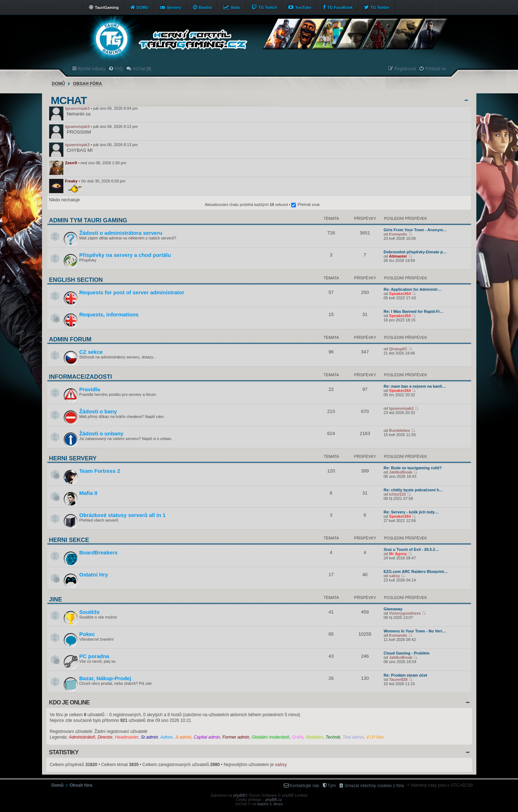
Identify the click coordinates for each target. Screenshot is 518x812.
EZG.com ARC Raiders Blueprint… (416, 571)
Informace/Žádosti (81, 377)
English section (76, 280)
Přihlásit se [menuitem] (435, 69)
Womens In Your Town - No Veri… (415, 631)
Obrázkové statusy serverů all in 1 (123, 515)
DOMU (143, 7)
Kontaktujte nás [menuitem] (305, 786)
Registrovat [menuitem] (405, 69)
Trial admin (353, 737)
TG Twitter (380, 7)
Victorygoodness (405, 613)
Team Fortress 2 (100, 471)
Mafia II (88, 493)
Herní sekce (69, 540)
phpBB (239, 795)
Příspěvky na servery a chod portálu (125, 255)
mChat (69, 100)
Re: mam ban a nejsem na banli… (415, 386)
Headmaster (127, 737)
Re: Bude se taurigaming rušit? (413, 468)
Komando (398, 234)
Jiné (56, 599)
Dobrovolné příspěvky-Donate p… (415, 252)
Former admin (236, 737)
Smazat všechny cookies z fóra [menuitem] (374, 786)
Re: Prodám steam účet (405, 675)
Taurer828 (398, 679)
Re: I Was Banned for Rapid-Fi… (414, 311)
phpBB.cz (274, 800)
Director (105, 737)
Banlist (206, 7)
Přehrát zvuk (309, 205)
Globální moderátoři (271, 737)
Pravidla (90, 389)
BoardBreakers (99, 552)
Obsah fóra (87, 84)
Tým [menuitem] (332, 786)
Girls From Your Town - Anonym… (415, 230)
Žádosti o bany (98, 411)
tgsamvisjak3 (77, 108)
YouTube (303, 7)
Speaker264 (400, 294)
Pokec (87, 634)
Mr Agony (398, 554)
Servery (174, 7)
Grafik (298, 737)
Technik (333, 737)
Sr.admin (150, 737)
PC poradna (94, 656)
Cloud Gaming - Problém (407, 653)
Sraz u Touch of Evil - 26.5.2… (412, 549)
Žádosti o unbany (101, 433)
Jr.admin (183, 737)
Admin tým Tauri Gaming (88, 220)
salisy (395, 576)
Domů (59, 84)
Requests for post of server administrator (132, 292)
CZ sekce (91, 352)
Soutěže (90, 612)
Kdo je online (69, 702)
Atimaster (398, 256)
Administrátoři (82, 737)
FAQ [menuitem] (119, 69)
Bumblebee (400, 430)
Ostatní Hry (94, 575)
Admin (166, 737)
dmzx (278, 804)
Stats (236, 7)
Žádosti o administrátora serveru (121, 233)
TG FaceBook (340, 7)
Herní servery (73, 458)
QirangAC (398, 349)
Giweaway (393, 609)
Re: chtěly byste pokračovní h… (414, 490)
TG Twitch (268, 7)
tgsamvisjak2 (401, 408)
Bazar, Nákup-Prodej (105, 678)
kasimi (263, 804)
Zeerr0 (71, 163)
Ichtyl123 (397, 494)
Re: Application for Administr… (413, 289)
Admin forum (70, 339)
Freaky (71, 181)
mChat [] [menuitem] (142, 69)
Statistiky (64, 752)
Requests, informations (109, 314)
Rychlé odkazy (92, 69)
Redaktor (315, 737)
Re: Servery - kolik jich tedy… (411, 512)
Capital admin (207, 737)
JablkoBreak (401, 472)
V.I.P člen (375, 737)
